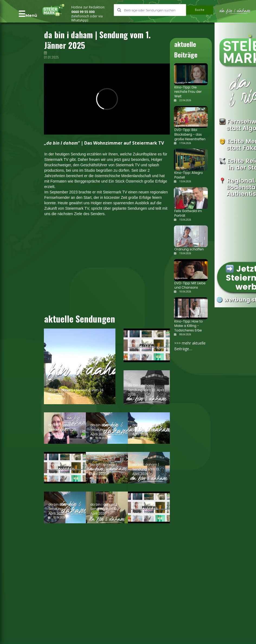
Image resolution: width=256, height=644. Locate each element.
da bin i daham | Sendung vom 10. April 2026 (104, 509)
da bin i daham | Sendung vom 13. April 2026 (146, 469)
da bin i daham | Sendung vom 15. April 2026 (104, 469)
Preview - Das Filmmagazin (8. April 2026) (145, 509)
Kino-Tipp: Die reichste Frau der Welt (188, 92)
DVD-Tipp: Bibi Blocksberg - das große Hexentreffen (190, 134)
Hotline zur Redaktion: (89, 7)
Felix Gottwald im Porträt (188, 213)
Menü (31, 15)
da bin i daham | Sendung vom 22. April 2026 (146, 390)
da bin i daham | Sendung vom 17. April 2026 (146, 430)
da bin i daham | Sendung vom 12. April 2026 (62, 509)
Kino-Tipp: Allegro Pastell (188, 175)
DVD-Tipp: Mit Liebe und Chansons (190, 285)
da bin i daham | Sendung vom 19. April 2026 (104, 430)
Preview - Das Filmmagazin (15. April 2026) (62, 469)
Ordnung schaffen (189, 249)
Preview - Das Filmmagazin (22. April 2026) (146, 348)
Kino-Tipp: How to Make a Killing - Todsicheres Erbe (188, 326)
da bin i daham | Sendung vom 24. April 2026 (76, 392)
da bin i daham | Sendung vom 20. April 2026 (62, 430)
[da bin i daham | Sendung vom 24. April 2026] (80, 366)
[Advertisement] (95, 267)
